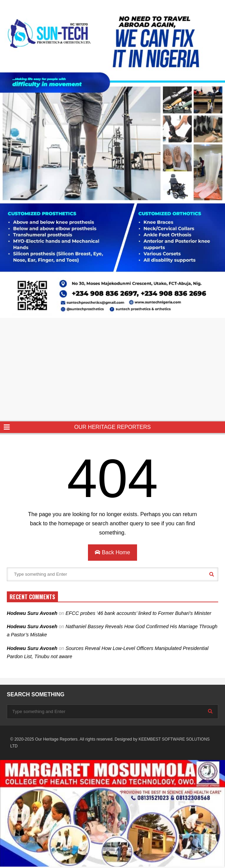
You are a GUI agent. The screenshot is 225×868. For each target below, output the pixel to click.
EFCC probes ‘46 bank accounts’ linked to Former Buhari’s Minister (139, 613)
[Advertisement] (112, 370)
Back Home (112, 552)
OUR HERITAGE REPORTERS (112, 427)
